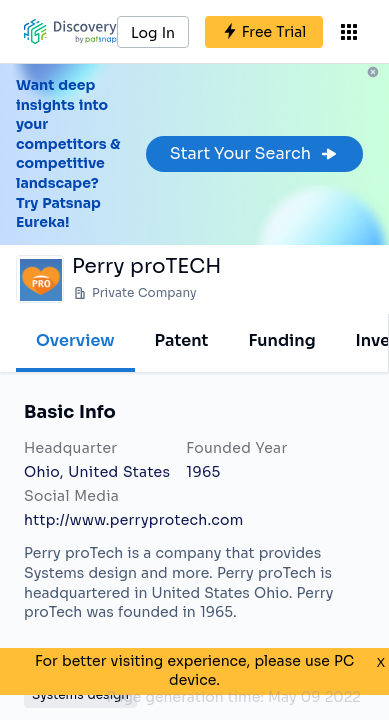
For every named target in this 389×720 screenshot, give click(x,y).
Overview (75, 340)
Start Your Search (254, 153)
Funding (281, 340)
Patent (182, 340)
